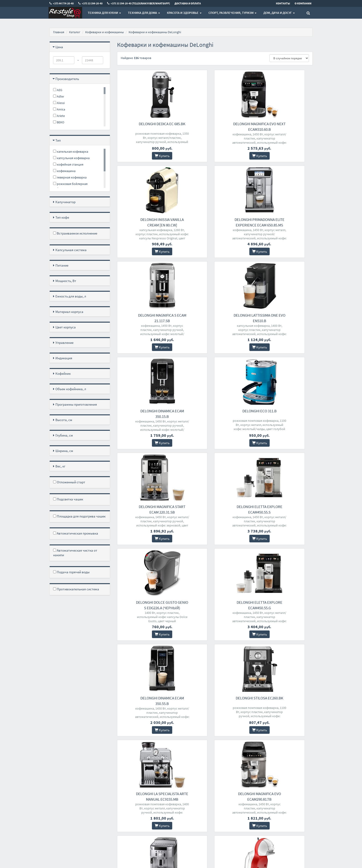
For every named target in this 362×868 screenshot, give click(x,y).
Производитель (67, 79)
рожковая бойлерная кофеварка (70, 186)
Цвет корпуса (66, 327)
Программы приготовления (76, 404)
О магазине (125, 794)
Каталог (75, 32)
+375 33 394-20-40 (174, 788)
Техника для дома (144, 13)
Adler (59, 96)
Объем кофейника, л (71, 389)
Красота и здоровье (184, 13)
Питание (62, 265)
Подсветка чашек (68, 499)
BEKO (59, 122)
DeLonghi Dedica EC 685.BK (147, 124)
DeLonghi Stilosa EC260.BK (215, 507)
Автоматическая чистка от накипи (75, 553)
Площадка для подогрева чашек (79, 516)
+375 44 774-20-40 (174, 782)
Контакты (124, 782)
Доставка (123, 788)
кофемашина (64, 171)
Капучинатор (65, 202)
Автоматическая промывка (76, 533)
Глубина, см (64, 435)
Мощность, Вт (66, 281)
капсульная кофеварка (71, 158)
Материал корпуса (69, 312)
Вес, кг (60, 466)
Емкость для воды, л (71, 296)
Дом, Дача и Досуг (279, 13)
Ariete (59, 116)
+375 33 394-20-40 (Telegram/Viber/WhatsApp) (179, 797)
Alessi (59, 103)
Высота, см (64, 420)
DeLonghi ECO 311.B (215, 315)
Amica (59, 109)
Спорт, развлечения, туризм (232, 13)
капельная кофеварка (71, 152)
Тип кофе (62, 217)
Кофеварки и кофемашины (104, 32)
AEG (58, 90)
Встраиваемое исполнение (75, 233)
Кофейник (63, 373)
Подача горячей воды (71, 572)
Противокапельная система (76, 589)
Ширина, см (64, 451)
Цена (59, 47)
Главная (59, 32)
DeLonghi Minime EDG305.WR (282, 602)
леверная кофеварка (70, 177)
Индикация (64, 358)
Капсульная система (71, 250)
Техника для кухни (104, 13)
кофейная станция (68, 164)
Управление (64, 343)
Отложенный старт (69, 482)
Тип (58, 140)
